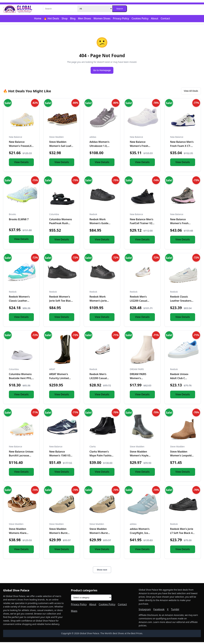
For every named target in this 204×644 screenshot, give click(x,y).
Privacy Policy (121, 18)
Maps (74, 613)
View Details (21, 164)
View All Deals (189, 92)
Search (120, 9)
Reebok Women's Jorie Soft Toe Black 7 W (61, 303)
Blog (73, 18)
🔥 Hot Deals (51, 18)
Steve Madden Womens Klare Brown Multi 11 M (19, 535)
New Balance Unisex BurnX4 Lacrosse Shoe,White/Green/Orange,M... (27, 457)
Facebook (159, 611)
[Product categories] (91, 600)
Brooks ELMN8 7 (19, 221)
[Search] (60, 9)
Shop (65, 18)
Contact (165, 18)
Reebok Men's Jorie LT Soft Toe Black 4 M (182, 535)
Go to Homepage (102, 71)
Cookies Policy (140, 18)
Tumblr (175, 611)
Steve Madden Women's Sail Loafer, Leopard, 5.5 (62, 148)
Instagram (145, 611)
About (155, 18)
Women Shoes (102, 18)
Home (38, 18)
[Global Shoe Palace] (18, 9)
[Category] (95, 9)
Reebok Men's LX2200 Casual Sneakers (138, 303)
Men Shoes (85, 18)
